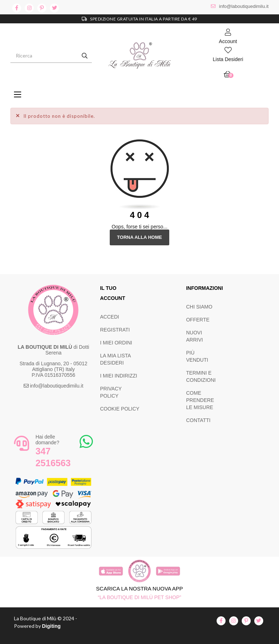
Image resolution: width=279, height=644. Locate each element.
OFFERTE (198, 320)
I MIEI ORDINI (116, 343)
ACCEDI (110, 317)
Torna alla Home (139, 237)
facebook (17, 8)
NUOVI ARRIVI (195, 336)
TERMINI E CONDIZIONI (201, 376)
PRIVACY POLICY (111, 392)
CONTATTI (198, 420)
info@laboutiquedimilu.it (244, 6)
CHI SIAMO (199, 307)
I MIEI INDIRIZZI (119, 376)
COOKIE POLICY (120, 409)
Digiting (51, 626)
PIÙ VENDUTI (197, 356)
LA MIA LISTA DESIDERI (115, 359)
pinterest (42, 8)
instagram (29, 8)
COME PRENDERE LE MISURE (200, 400)
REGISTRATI (115, 330)
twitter (54, 8)
